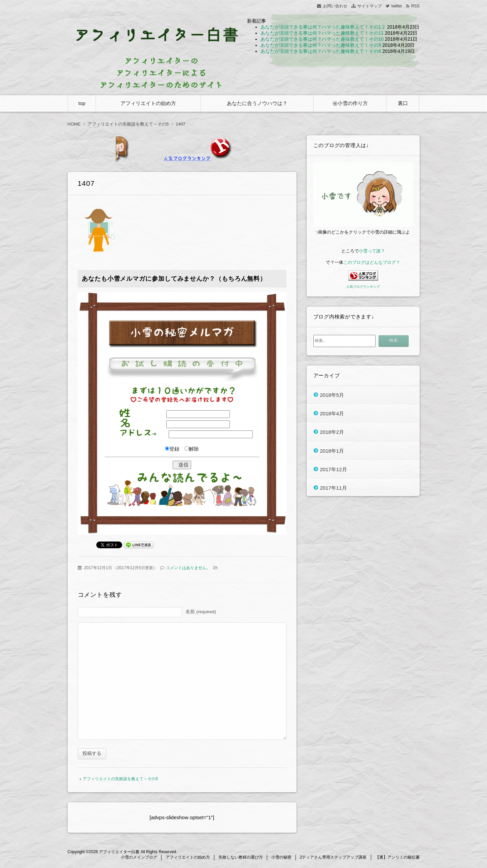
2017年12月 (334, 469)
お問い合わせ (335, 6)
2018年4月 (332, 413)
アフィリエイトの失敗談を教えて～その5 (120, 780)
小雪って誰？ (372, 251)
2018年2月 (332, 432)
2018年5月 (332, 395)
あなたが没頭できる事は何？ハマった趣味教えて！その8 (321, 51)
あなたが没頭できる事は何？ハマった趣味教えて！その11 (322, 33)
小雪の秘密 (281, 858)
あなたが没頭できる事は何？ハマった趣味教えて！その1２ (323, 27)
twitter (397, 6)
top (82, 103)
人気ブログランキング (363, 287)
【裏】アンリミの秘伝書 (397, 858)
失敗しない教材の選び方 (241, 858)
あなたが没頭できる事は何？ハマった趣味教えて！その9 (321, 45)
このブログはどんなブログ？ (372, 262)
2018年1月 (332, 450)
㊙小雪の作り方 (350, 103)
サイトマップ (370, 6)
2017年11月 (334, 488)
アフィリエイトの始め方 (148, 103)
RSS (415, 6)
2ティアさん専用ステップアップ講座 (333, 858)
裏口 (403, 103)
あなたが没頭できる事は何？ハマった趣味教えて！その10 (322, 39)
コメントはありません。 (188, 568)
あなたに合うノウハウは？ (257, 103)
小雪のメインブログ (139, 858)
